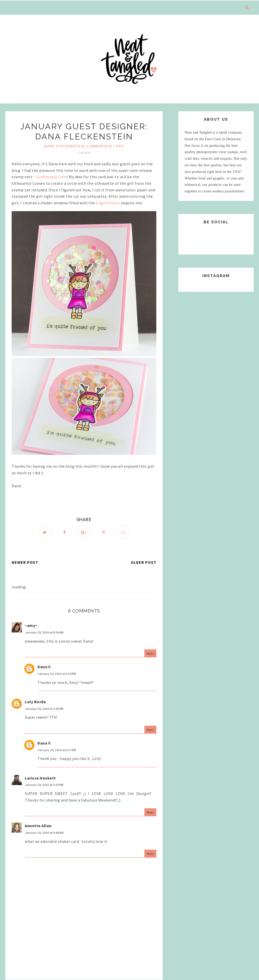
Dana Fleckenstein (65, 146)
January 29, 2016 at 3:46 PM (44, 709)
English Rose (108, 203)
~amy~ (31, 625)
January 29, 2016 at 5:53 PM (44, 785)
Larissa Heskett (40, 778)
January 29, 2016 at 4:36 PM (57, 674)
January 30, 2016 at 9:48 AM (44, 833)
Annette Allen (38, 826)
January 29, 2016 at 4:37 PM (57, 750)
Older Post (144, 562)
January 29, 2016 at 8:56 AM (44, 632)
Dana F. (44, 667)
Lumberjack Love (105, 146)
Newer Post (25, 562)
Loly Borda (35, 702)
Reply (150, 653)
